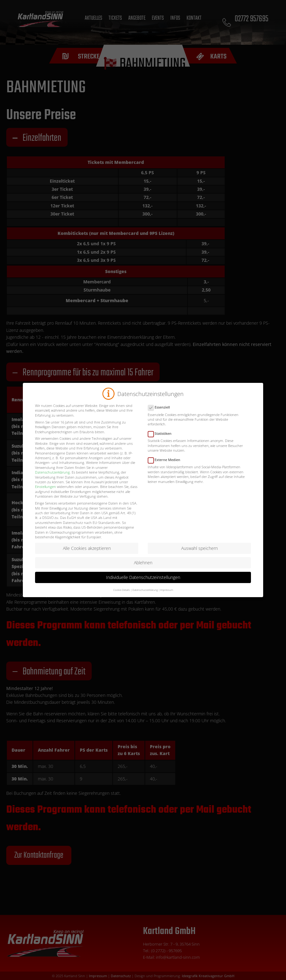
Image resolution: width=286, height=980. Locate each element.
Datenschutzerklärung (52, 478)
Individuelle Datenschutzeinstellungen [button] (143, 584)
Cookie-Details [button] (122, 596)
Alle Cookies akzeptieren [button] (87, 554)
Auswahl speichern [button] (199, 554)
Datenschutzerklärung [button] (145, 596)
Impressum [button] (167, 596)
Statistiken (162, 440)
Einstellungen (46, 493)
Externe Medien (166, 466)
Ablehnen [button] (143, 569)
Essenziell (161, 413)
